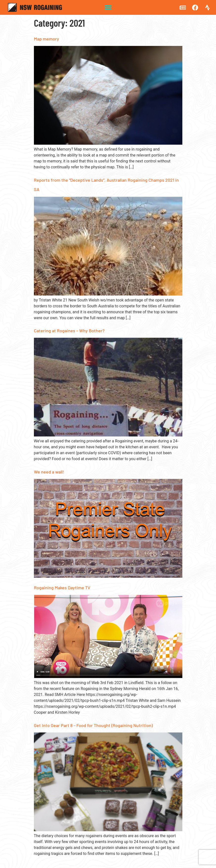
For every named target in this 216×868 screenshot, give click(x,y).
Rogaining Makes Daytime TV (62, 588)
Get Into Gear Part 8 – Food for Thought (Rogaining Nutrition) (93, 725)
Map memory (47, 39)
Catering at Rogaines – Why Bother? (69, 331)
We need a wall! (49, 472)
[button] (108, 8)
